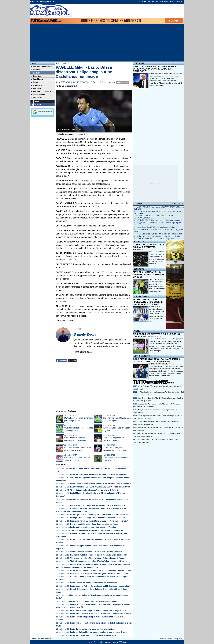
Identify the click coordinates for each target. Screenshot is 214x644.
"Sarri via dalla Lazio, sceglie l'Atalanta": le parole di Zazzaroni (97, 530)
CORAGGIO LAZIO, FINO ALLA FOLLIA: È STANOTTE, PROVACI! (149, 247)
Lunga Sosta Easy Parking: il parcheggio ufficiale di (157, 227)
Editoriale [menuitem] (36, 76)
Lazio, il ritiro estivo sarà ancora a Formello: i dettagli (93, 629)
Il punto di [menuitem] (36, 85)
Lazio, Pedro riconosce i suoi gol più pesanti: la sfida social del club (99, 474)
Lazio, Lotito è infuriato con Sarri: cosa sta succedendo (94, 583)
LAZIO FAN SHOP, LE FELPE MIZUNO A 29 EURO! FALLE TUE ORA (99, 487)
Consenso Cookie (165, 639)
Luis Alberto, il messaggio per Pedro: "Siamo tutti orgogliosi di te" (98, 611)
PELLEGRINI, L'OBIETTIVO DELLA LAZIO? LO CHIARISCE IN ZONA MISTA (156, 335)
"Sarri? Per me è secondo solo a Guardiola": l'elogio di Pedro (96, 552)
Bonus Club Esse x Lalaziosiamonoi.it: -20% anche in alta (159, 234)
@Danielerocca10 (107, 82)
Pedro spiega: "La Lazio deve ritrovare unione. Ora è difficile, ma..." (99, 505)
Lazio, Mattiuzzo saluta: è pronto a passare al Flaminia (93, 527)
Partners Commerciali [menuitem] (41, 67)
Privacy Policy (178, 639)
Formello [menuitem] (36, 88)
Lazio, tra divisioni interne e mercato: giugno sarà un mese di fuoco (99, 632)
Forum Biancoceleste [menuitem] (41, 92)
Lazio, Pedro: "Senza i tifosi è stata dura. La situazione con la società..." (101, 484)
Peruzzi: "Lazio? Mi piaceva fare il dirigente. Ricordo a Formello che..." (100, 574)
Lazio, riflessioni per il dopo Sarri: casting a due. (155, 239)
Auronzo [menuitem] (36, 70)
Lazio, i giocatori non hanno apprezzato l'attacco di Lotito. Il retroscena (100, 515)
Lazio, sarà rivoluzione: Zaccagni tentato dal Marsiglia (93, 635)
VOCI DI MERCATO (142, 356)
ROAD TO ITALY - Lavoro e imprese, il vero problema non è (160, 220)
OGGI (174, 204)
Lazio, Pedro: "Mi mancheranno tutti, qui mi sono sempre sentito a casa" (101, 570)
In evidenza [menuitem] (37, 79)
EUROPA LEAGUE (141, 296)
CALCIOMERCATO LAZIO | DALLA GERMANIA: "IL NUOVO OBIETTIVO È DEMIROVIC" (157, 360)
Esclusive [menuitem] (36, 73)
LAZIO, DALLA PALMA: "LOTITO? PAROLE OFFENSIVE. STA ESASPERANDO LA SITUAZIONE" (155, 69)
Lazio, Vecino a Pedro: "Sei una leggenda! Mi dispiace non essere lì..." (100, 586)
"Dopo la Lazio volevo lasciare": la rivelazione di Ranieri (94, 490)
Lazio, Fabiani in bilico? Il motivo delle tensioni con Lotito (95, 601)
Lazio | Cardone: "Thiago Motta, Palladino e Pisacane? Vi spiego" (98, 518)
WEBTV (137, 331)
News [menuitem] (34, 82)
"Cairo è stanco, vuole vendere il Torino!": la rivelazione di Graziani (99, 561)
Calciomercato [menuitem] (38, 95)
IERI (181, 204)
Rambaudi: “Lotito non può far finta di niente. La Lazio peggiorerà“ (99, 555)
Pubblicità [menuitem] (36, 98)
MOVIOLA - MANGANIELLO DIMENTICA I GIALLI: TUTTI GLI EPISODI (149, 274)
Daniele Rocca (81, 82)
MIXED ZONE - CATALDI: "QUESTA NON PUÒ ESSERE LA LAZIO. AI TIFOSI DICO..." (148, 302)
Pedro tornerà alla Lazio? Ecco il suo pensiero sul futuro (94, 524)
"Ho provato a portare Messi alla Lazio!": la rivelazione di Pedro (97, 558)
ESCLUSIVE (139, 269)
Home (34, 63)
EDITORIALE (139, 63)
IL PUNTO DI (139, 242)
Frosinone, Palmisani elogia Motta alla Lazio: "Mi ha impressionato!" (99, 521)
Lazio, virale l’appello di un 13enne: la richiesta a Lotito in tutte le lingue (101, 614)
